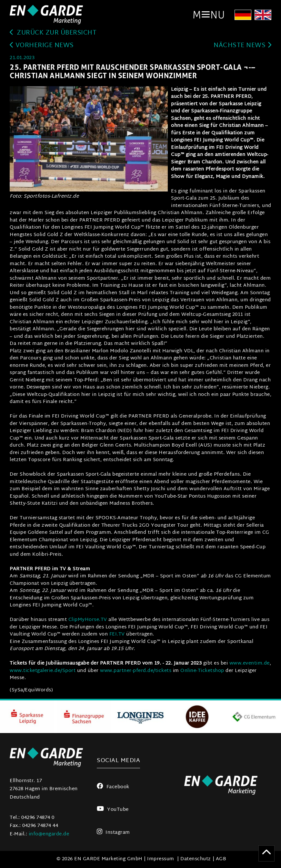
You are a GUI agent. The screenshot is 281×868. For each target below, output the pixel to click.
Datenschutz (196, 859)
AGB (221, 859)
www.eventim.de (250, 664)
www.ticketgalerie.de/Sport (43, 671)
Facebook (113, 787)
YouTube (113, 810)
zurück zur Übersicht (54, 33)
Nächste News (242, 46)
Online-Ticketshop (202, 671)
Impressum (161, 859)
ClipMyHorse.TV (88, 620)
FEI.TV (116, 635)
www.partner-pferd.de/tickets (136, 671)
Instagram (113, 833)
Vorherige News (42, 46)
